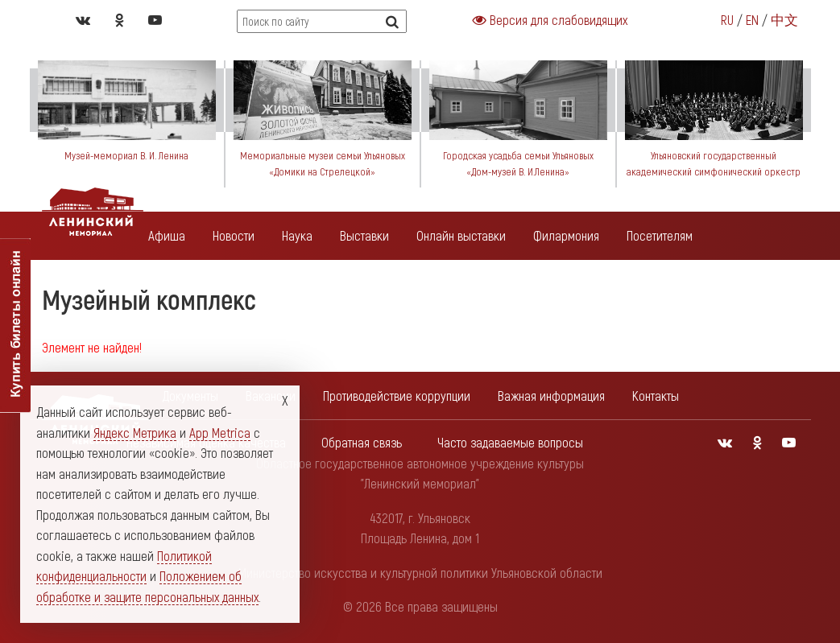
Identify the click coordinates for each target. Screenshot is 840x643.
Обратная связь (362, 442)
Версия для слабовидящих (550, 19)
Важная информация (551, 395)
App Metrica (220, 432)
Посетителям (660, 235)
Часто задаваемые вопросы (510, 442)
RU (727, 19)
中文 (784, 19)
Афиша (167, 235)
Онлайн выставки (461, 235)
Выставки (364, 235)
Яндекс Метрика (135, 432)
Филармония (566, 235)
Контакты (656, 395)
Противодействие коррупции (397, 395)
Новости (234, 235)
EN (752, 19)
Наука (297, 235)
